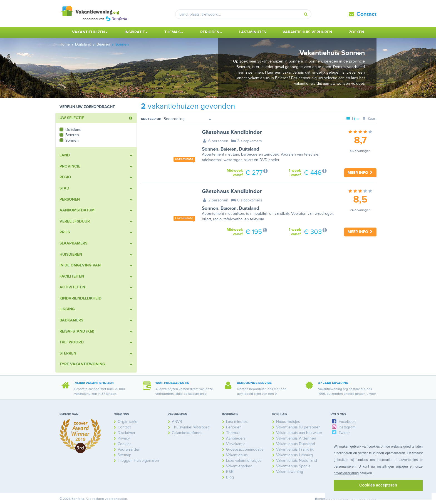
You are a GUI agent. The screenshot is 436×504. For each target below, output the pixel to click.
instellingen (386, 466)
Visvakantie (236, 444)
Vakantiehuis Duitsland (296, 444)
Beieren (229, 149)
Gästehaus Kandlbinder (232, 132)
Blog (230, 477)
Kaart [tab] (369, 119)
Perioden (234, 427)
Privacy (124, 438)
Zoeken (356, 32)
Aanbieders (236, 438)
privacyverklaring (346, 473)
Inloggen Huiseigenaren (138, 461)
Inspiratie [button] (136, 32)
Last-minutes (252, 32)
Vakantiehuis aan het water (299, 433)
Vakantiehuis (237, 455)
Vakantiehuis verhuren (307, 32)
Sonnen (210, 149)
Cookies (125, 444)
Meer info (360, 173)
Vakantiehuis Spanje (293, 466)
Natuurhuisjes (288, 422)
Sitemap (124, 455)
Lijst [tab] (352, 119)
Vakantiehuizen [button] (90, 32)
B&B (230, 472)
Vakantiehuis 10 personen (298, 427)
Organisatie (127, 422)
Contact (366, 14)
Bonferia (321, 499)
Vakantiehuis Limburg (294, 455)
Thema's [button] (174, 32)
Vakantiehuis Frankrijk (295, 449)
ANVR (177, 422)
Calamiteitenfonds (187, 433)
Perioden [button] (211, 32)
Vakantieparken (239, 466)
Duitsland (249, 149)
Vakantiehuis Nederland (297, 461)
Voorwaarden (129, 449)
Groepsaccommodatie (245, 449)
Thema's (233, 433)
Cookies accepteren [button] (378, 485)
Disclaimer (127, 433)
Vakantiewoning (290, 472)
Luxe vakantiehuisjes (244, 461)
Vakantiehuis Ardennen (296, 438)
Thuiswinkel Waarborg (191, 427)
